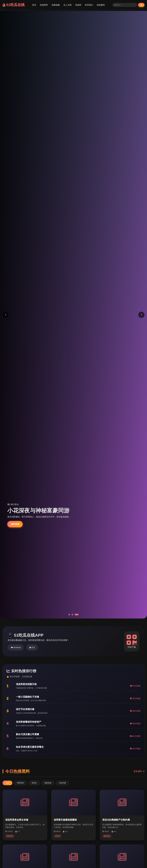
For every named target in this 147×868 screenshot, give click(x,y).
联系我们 (89, 5)
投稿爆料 (101, 5)
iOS (32, 647)
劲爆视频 (56, 5)
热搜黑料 (44, 5)
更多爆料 (139, 771)
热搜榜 (78, 5)
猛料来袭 (15, 524)
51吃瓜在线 (14, 5)
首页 (34, 5)
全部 (7, 783)
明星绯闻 (20, 783)
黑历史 (34, 783)
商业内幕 (63, 783)
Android (16, 647)
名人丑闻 (67, 5)
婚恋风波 (48, 783)
